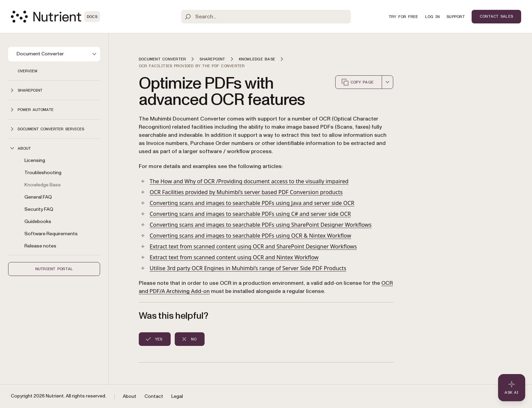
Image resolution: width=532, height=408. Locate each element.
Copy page (357, 82)
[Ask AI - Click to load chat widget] (512, 388)
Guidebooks (38, 221)
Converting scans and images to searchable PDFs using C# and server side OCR (250, 214)
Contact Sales (496, 16)
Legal (177, 396)
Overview (27, 71)
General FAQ (38, 197)
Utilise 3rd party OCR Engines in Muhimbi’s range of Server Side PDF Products (248, 268)
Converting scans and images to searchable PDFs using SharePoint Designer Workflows (261, 225)
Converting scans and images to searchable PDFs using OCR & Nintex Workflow (250, 236)
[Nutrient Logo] (55, 17)
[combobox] (387, 82)
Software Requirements (51, 234)
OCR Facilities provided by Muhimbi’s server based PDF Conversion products (246, 192)
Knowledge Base (43, 185)
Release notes (40, 246)
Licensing (35, 160)
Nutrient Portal (54, 269)
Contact (154, 396)
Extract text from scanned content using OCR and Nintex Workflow (234, 257)
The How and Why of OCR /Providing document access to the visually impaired (249, 181)
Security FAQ (39, 209)
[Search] (266, 17)
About (130, 396)
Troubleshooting (43, 173)
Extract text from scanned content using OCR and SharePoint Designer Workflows (253, 246)
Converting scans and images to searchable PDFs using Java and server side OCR (252, 203)
